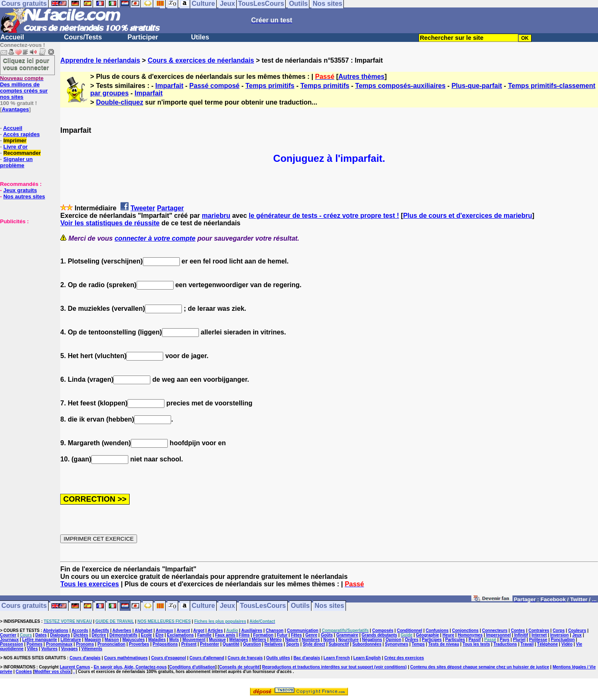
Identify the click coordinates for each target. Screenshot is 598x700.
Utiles (200, 37)
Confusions (437, 630)
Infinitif (521, 635)
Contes (518, 630)
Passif (474, 640)
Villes (32, 649)
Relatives (274, 644)
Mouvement (194, 640)
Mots (174, 640)
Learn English (367, 658)
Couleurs (577, 630)
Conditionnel (410, 630)
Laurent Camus (75, 667)
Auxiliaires (252, 630)
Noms (329, 640)
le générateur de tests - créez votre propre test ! (324, 216)
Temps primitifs (270, 86)
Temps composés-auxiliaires (400, 86)
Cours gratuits (24, 606)
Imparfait (169, 86)
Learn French (337, 658)
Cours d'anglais (85, 658)
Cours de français (245, 658)
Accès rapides (21, 134)
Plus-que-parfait (477, 86)
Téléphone (547, 644)
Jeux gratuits (20, 190)
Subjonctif (339, 644)
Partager (170, 208)
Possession (12, 644)
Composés (383, 630)
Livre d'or (16, 147)
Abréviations (56, 630)
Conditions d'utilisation (192, 667)
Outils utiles (278, 658)
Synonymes (397, 644)
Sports (293, 644)
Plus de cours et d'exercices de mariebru (468, 216)
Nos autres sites (24, 196)
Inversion (559, 635)
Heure (448, 635)
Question (252, 644)
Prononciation (112, 644)
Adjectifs (100, 630)
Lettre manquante (39, 640)
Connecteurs (495, 630)
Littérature (71, 640)
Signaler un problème (16, 162)
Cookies (24, 672)
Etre (159, 635)
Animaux (164, 630)
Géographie (427, 635)
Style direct (314, 644)
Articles (215, 630)
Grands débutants (380, 635)
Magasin (93, 640)
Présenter (210, 644)
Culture (203, 606)
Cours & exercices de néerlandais (201, 60)
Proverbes (139, 644)
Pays (504, 640)
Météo (276, 640)
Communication (303, 630)
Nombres (311, 640)
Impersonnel (499, 635)
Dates (41, 635)
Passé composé (214, 86)
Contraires (539, 630)
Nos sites (330, 606)
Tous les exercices (89, 584)
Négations (372, 640)
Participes (432, 640)
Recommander (22, 153)
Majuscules (134, 640)
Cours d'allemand (207, 658)
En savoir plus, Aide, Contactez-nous (130, 667)
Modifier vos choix (53, 672)
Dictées (81, 635)
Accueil (12, 37)
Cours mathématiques (126, 658)
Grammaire (347, 635)
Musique (217, 640)
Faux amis (225, 635)
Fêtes (297, 635)
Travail (527, 644)
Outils (300, 606)
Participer (143, 37)
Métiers (259, 640)
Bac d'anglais (307, 658)
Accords (80, 630)
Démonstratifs (124, 635)
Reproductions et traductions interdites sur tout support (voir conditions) (334, 667)
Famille (204, 635)
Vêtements (92, 649)
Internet (539, 635)
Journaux (9, 640)
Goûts (327, 635)
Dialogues (60, 635)
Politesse (538, 640)
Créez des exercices (404, 658)
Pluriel (519, 640)
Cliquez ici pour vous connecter (26, 64)
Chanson (275, 630)
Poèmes (34, 644)
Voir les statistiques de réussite (110, 223)
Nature (292, 640)
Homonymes (470, 635)
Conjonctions (466, 630)
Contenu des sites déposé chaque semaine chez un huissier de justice (480, 667)
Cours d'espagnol (169, 658)
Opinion (394, 640)
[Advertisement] (25, 266)
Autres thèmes (361, 77)
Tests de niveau (444, 644)
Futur (282, 635)
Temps (418, 644)
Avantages (15, 109)
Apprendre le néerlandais (100, 60)
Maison (112, 640)
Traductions (505, 644)
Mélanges (239, 640)
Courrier (8, 635)
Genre (311, 635)
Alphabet (143, 630)
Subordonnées (367, 644)
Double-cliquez (120, 102)
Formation (263, 635)
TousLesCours (263, 606)
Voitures (49, 649)
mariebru (216, 216)
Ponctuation (563, 640)
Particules (455, 640)
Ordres (412, 640)
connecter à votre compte (155, 238)
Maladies (157, 640)
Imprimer (15, 140)
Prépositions (165, 644)
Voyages (69, 649)
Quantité (231, 644)
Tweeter (143, 208)
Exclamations (180, 635)
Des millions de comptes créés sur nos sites (24, 88)
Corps (559, 630)
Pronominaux (59, 644)
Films (244, 635)
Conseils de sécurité (239, 667)
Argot (199, 630)
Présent (189, 644)
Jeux (227, 606)
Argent (183, 630)
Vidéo (567, 644)
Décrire (99, 635)
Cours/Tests (83, 37)
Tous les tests (476, 644)
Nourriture (349, 640)
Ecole (146, 635)
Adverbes (122, 630)
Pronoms (85, 644)
